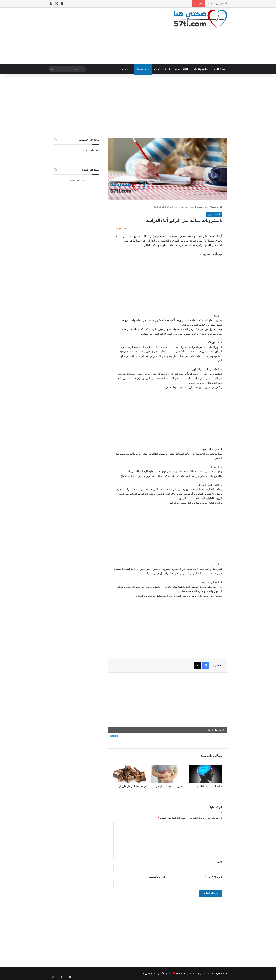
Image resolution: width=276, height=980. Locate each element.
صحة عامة (220, 69)
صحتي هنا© (200, 974)
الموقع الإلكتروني (157, 877)
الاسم (218, 862)
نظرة (169, 974)
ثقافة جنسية (182, 69)
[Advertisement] (107, 36)
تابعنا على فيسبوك (90, 150)
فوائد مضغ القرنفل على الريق (131, 787)
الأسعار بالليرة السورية (154, 974)
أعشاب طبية (143, 69)
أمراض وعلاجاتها (201, 69)
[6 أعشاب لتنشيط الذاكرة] (206, 774)
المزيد (128, 69)
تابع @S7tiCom (77, 180)
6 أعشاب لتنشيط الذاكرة (210, 787)
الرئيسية (216, 207)
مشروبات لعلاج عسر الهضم (170, 787)
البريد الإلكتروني (213, 877)
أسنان (157, 69)
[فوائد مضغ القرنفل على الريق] (130, 774)
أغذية (168, 69)
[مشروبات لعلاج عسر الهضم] (168, 774)
